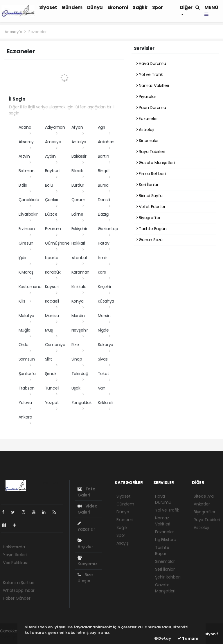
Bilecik (77, 171)
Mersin (104, 316)
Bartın (104, 156)
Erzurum (53, 229)
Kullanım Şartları (19, 583)
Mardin (78, 316)
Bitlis (23, 185)
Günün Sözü (150, 240)
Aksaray (26, 142)
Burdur (78, 185)
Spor (158, 7)
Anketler (202, 504)
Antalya (79, 142)
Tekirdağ (80, 374)
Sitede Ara (204, 496)
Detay (163, 638)
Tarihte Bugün (152, 229)
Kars (102, 272)
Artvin (24, 156)
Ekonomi (118, 7)
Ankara (25, 417)
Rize (75, 345)
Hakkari (78, 243)
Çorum (78, 200)
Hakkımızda (14, 547)
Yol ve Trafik (150, 74)
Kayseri (52, 287)
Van (102, 388)
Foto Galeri (87, 492)
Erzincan (27, 229)
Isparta (52, 258)
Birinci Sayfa (150, 196)
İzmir (102, 258)
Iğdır (23, 258)
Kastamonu (30, 287)
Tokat (104, 374)
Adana (25, 127)
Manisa (52, 316)
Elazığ (103, 214)
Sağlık (140, 7)
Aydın (50, 156)
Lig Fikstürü (166, 540)
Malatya (27, 316)
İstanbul (79, 258)
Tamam (188, 638)
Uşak (76, 388)
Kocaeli (52, 301)
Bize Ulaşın (85, 578)
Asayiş (123, 543)
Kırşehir (105, 287)
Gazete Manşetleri (156, 163)
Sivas (103, 359)
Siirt (48, 359)
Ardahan (106, 142)
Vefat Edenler (151, 207)
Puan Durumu (151, 108)
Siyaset (48, 7)
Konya (78, 301)
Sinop (77, 359)
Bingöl (104, 171)
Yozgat (52, 403)
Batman (27, 171)
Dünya (95, 7)
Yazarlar (86, 527)
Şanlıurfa (27, 374)
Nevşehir (80, 330)
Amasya (53, 142)
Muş (49, 330)
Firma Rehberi (151, 174)
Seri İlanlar (148, 185)
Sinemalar (165, 561)
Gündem (72, 7)
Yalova (25, 403)
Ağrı (101, 127)
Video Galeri (88, 509)
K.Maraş (26, 272)
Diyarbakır (28, 214)
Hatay (104, 243)
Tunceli (52, 388)
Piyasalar (146, 97)
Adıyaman (55, 127)
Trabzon (27, 388)
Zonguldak (82, 403)
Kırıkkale (79, 287)
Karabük (53, 272)
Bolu (49, 185)
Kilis (22, 301)
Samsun (27, 359)
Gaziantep (108, 229)
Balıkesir (79, 156)
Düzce (51, 214)
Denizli (104, 200)
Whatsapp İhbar (19, 590)
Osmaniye (55, 345)
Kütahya (106, 301)
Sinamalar (148, 141)
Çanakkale (29, 200)
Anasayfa (14, 32)
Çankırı (52, 200)
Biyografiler (149, 218)
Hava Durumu (151, 63)
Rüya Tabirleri (151, 152)
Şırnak (51, 374)
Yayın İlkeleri (15, 555)
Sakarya (106, 345)
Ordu (24, 345)
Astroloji (145, 130)
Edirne (77, 214)
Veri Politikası (15, 563)
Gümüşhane (57, 243)
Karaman (81, 272)
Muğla (25, 330)
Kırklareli (106, 403)
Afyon (77, 127)
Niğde (103, 330)
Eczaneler (38, 32)
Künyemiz (87, 561)
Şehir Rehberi (168, 577)
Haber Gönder (17, 598)
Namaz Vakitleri (153, 85)
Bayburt (53, 171)
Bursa (103, 185)
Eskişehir (79, 229)
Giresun (26, 243)
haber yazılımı (14, 637)
